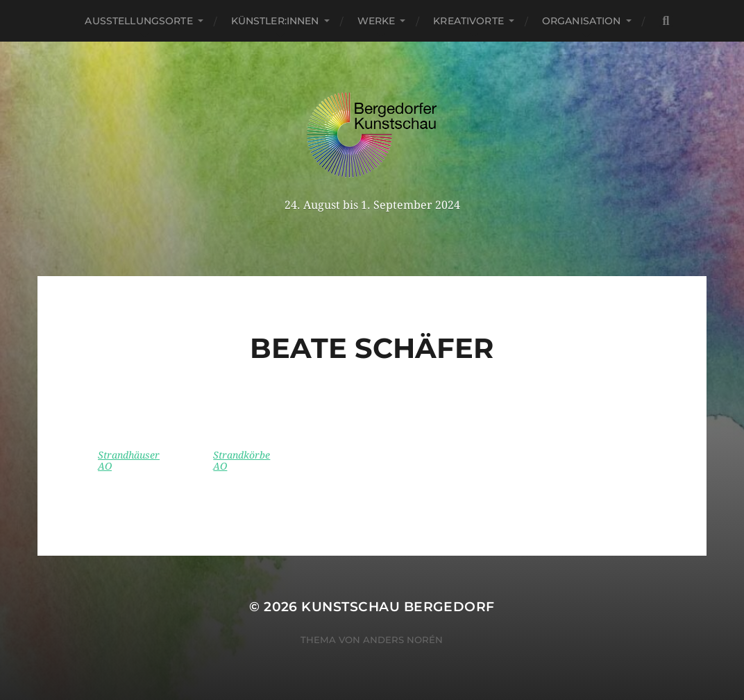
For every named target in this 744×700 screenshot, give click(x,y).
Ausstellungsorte (138, 21)
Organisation (582, 21)
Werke (377, 21)
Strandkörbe (242, 455)
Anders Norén (403, 640)
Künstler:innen (275, 21)
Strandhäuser (129, 455)
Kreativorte (468, 21)
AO (105, 466)
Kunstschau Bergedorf (398, 607)
